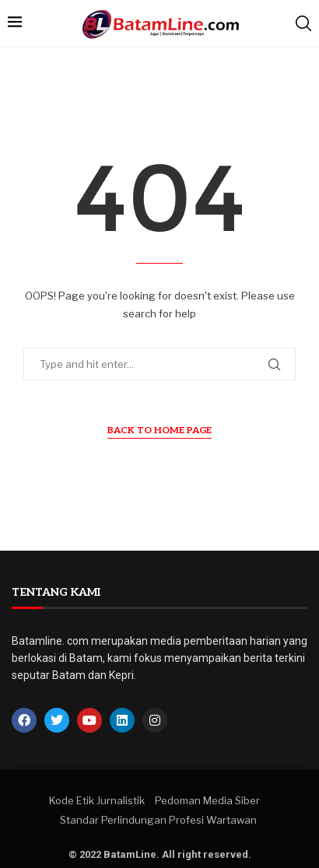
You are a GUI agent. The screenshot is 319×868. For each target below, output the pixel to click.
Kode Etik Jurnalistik (97, 800)
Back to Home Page (159, 430)
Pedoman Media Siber (207, 800)
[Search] (303, 23)
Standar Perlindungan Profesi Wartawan (158, 820)
